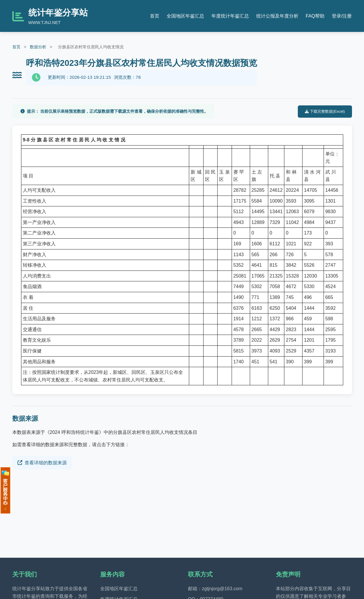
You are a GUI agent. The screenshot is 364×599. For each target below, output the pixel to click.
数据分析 (38, 47)
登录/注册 (342, 16)
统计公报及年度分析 (277, 16)
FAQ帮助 (315, 16)
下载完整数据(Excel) (325, 111)
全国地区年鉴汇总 (185, 16)
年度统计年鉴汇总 (230, 16)
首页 (155, 16)
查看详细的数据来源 (42, 463)
